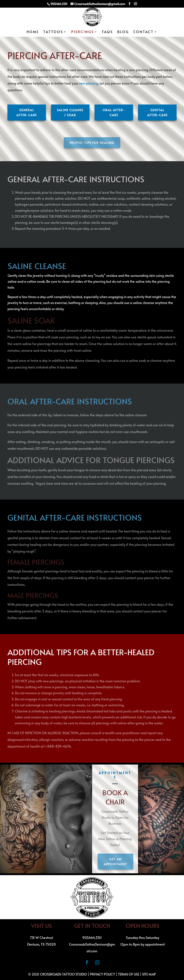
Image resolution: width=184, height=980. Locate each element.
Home (33, 32)
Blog (123, 32)
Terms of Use (129, 974)
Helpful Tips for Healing (92, 143)
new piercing (89, 83)
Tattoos (53, 32)
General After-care (27, 112)
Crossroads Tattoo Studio (64, 974)
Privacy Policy (103, 974)
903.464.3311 (92, 938)
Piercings (83, 32)
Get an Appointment (115, 861)
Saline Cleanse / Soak (70, 112)
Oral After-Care (114, 112)
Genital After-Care (157, 112)
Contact (144, 32)
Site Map (149, 974)
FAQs (108, 32)
